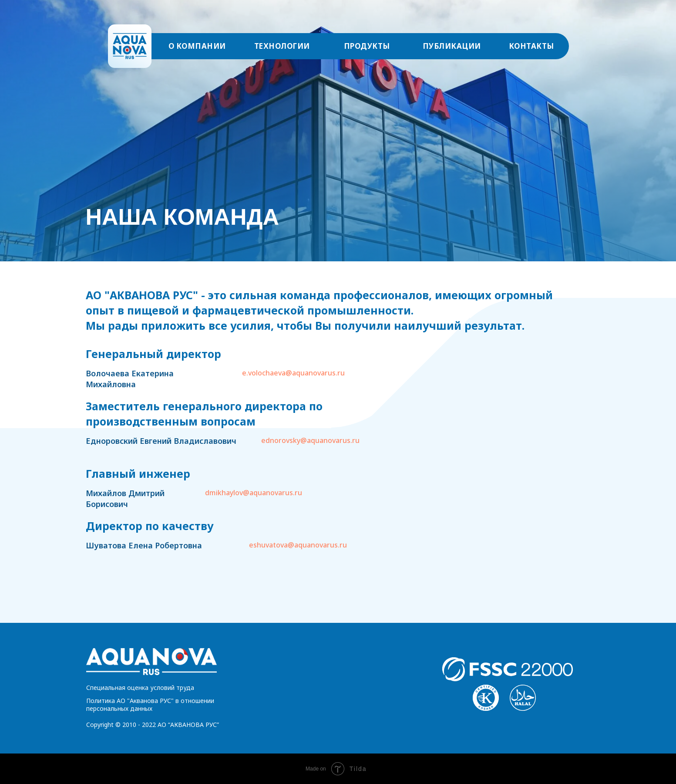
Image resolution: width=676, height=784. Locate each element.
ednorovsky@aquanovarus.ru (310, 440)
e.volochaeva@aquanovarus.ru (293, 373)
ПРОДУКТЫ (367, 46)
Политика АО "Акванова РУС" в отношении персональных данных (150, 705)
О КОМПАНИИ (197, 46)
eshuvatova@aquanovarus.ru (298, 545)
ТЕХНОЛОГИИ (282, 46)
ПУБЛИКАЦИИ (452, 46)
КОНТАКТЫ (531, 46)
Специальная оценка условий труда (140, 688)
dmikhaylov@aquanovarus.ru (254, 493)
